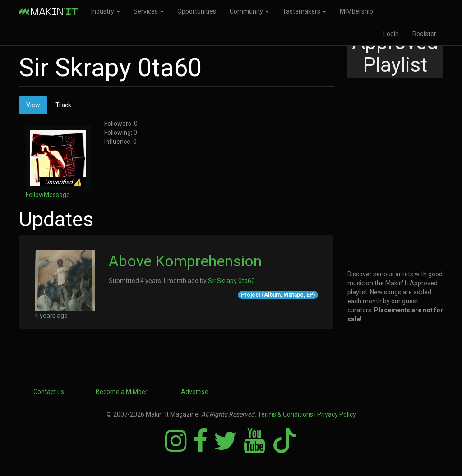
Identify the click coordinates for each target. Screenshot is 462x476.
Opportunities (197, 11)
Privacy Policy (337, 414)
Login (391, 34)
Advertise (195, 392)
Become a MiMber (122, 392)
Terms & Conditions (285, 414)
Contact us (49, 392)
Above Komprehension (185, 261)
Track (63, 105)
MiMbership (356, 11)
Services (149, 11)
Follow (35, 195)
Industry (106, 11)
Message (57, 195)
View (37, 108)
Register (424, 34)
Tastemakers (304, 11)
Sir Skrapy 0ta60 (231, 281)
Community (249, 11)
